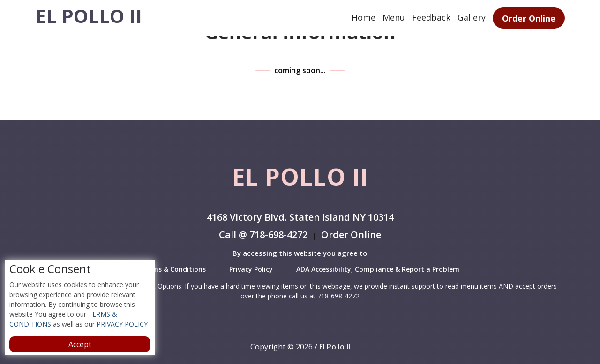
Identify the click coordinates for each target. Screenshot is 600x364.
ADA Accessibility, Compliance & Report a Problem (378, 269)
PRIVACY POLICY (121, 324)
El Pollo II (89, 16)
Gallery (472, 17)
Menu (394, 17)
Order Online (529, 18)
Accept (80, 344)
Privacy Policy (251, 269)
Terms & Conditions (173, 269)
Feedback (431, 17)
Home (364, 17)
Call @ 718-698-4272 (263, 235)
